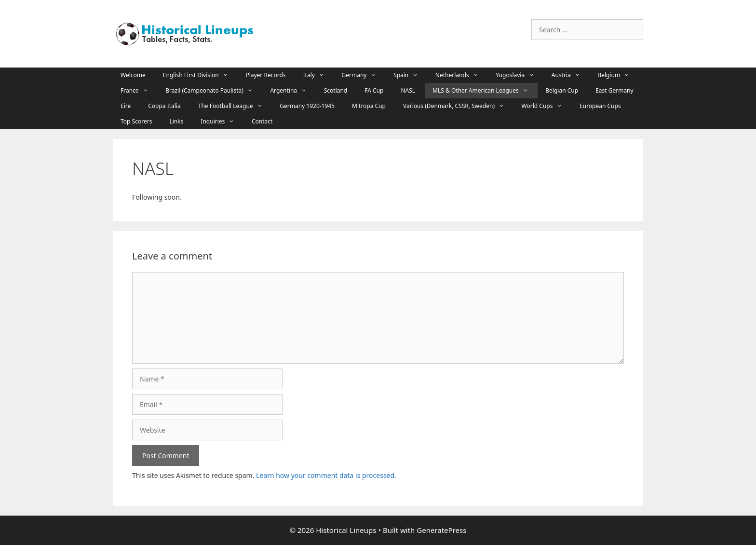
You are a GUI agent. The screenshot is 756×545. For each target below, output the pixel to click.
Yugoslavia (520, 75)
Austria (571, 75)
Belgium (618, 75)
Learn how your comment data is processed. (326, 475)
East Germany (614, 90)
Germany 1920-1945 (307, 106)
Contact (262, 121)
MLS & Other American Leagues (485, 91)
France (139, 91)
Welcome (133, 75)
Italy (319, 75)
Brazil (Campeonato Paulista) (214, 91)
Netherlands (462, 75)
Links (176, 121)
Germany (364, 75)
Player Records (265, 75)
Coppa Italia (164, 106)
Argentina (293, 91)
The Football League (235, 106)
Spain (411, 75)
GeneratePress (441, 530)
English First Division (201, 75)
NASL (408, 90)
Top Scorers (136, 121)
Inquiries (222, 122)
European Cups (600, 106)
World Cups (547, 106)
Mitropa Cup (369, 106)
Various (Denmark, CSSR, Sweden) (459, 106)
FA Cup (374, 90)
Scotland (336, 90)
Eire (126, 106)
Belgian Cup (562, 90)
